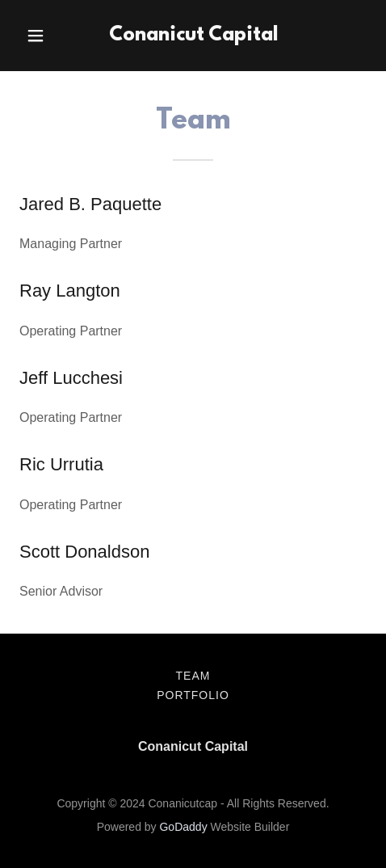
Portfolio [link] (193, 695)
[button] (46, 36)
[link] (193, 36)
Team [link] (193, 676)
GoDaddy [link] (183, 827)
